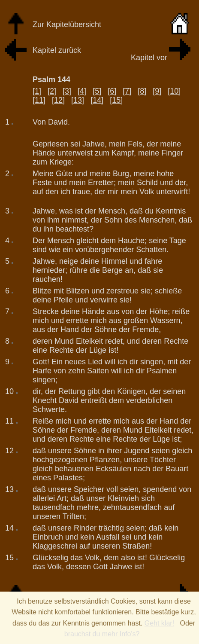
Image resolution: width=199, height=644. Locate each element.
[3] (67, 91)
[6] (112, 91)
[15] (116, 100)
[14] (97, 100)
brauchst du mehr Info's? (102, 634)
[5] (97, 91)
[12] (58, 100)
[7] (127, 91)
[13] (78, 100)
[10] (174, 91)
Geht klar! (159, 623)
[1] (37, 91)
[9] (157, 91)
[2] (52, 91)
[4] (82, 91)
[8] (142, 91)
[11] (39, 100)
